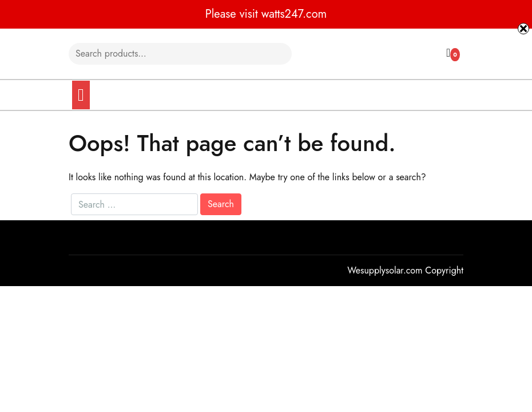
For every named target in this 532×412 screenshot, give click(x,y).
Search (273, 54)
